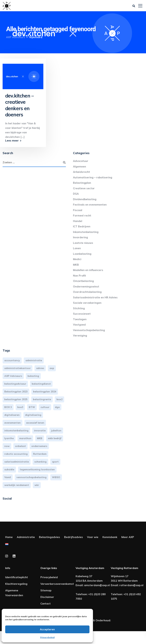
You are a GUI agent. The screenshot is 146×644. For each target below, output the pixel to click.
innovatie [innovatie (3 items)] (40, 430)
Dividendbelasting (85, 199)
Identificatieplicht (17, 577)
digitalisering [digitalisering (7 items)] (33, 415)
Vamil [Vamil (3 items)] (8, 477)
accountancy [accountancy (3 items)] (12, 360)
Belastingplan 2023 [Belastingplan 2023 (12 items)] (16, 392)
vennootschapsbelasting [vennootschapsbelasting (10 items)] (31, 477)
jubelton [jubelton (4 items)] (56, 430)
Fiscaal (78, 210)
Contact (46, 604)
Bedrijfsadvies (74, 537)
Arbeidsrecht (81, 172)
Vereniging (80, 336)
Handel (78, 221)
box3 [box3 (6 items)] (20, 407)
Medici (77, 259)
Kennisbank (110, 537)
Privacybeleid (47, 637)
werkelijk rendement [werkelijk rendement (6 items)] (17, 485)
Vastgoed (79, 325)
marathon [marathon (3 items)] (25, 438)
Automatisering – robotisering (93, 177)
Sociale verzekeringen (87, 303)
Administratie (26, 537)
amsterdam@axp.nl (97, 585)
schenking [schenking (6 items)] (40, 462)
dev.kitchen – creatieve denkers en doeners (19, 105)
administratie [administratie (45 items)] (34, 360)
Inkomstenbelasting (86, 232)
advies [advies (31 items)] (40, 368)
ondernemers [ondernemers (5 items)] (39, 446)
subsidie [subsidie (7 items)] (9, 469)
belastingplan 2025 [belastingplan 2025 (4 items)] (16, 399)
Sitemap (46, 590)
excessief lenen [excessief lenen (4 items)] (35, 423)
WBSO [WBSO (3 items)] (56, 477)
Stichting (79, 308)
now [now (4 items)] (7, 446)
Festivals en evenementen (90, 205)
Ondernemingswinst (86, 287)
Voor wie (93, 537)
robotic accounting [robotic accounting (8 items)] (16, 454)
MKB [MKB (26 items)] (40, 438)
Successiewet (82, 314)
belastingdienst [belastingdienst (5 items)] (41, 384)
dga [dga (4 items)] (57, 407)
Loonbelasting (82, 254)
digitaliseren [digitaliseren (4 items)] (12, 415)
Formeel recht (82, 216)
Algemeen (80, 166)
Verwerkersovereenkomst (57, 584)
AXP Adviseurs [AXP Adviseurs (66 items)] (13, 376)
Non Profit (80, 276)
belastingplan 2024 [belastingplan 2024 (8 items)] (45, 392)
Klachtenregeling (16, 584)
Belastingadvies (50, 537)
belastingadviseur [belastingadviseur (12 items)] (15, 384)
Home (9, 537)
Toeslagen (80, 319)
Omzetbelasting (83, 281)
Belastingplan (82, 183)
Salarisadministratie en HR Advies (95, 297)
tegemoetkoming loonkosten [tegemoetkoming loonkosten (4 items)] (37, 469)
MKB (76, 265)
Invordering (80, 237)
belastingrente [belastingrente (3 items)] (42, 399)
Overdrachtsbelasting (87, 292)
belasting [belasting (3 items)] (33, 376)
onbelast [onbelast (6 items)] (20, 446)
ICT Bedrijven (82, 226)
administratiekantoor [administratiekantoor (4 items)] (18, 368)
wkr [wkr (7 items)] (37, 485)
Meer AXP (128, 537)
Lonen (77, 248)
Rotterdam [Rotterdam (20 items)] (40, 454)
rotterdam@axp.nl (131, 585)
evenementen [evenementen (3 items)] (12, 423)
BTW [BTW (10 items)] (32, 407)
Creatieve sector (84, 188)
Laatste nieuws (83, 243)
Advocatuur (81, 161)
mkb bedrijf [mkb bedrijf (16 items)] (55, 438)
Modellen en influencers (88, 270)
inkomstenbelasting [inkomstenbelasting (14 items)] (16, 430)
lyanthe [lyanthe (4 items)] (9, 438)
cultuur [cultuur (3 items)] (45, 407)
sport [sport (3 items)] (55, 462)
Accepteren (47, 629)
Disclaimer (47, 597)
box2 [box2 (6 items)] (59, 399)
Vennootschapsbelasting (89, 330)
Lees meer (12, 141)
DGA (76, 194)
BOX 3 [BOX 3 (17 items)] (8, 407)
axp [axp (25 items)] (52, 368)
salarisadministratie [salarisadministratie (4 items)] (17, 462)
